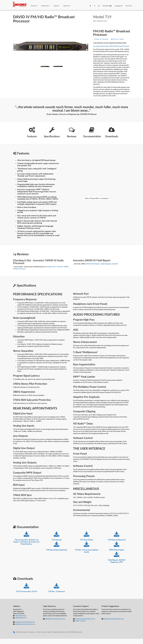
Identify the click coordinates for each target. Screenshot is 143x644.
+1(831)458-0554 (21, 618)
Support (57, 6)
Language (118, 6)
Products (34, 6)
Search (129, 6)
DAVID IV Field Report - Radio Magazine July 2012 (102, 264)
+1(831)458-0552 (20, 616)
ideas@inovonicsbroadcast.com (113, 619)
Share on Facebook (101, 39)
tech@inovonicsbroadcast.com (85, 619)
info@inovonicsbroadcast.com (25, 622)
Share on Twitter (118, 39)
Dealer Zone (46, 6)
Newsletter (107, 6)
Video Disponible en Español (97, 198)
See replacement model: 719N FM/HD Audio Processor (111, 46)
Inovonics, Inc (63, 632)
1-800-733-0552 (80, 621)
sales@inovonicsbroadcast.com (25, 624)
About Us (67, 6)
